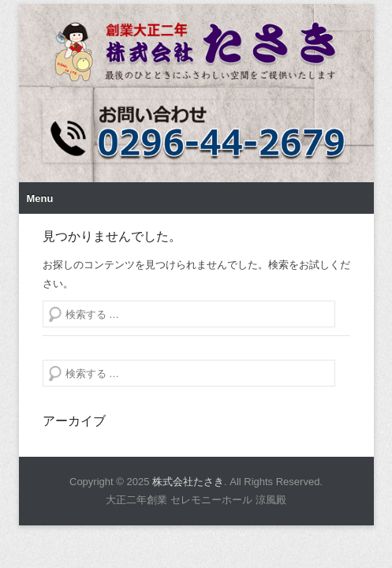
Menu (40, 210)
